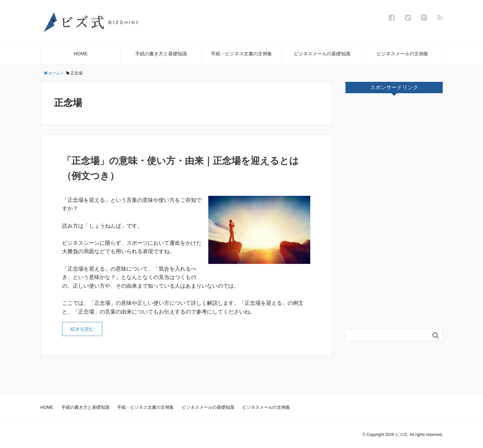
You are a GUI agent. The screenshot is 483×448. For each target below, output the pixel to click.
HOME (80, 54)
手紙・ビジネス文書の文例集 (241, 54)
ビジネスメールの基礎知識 (322, 54)
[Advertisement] (396, 213)
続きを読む (82, 329)
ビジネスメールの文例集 (402, 54)
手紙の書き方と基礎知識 (161, 54)
